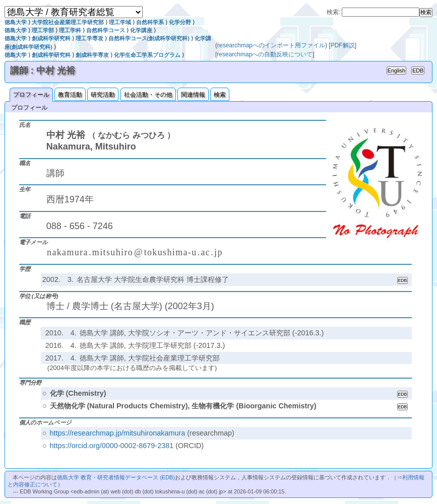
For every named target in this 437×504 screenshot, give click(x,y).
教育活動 (70, 95)
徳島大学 (16, 22)
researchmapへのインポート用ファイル (271, 45)
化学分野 (180, 22)
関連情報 (193, 95)
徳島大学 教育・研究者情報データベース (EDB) (116, 477)
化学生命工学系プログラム (147, 55)
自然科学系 (150, 22)
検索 (220, 95)
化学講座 (141, 30)
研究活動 (103, 95)
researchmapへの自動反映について (265, 54)
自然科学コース (106, 30)
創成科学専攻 (92, 55)
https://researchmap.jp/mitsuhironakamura (118, 433)
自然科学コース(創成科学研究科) (149, 38)
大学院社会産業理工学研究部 (68, 22)
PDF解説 (343, 45)
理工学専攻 (89, 38)
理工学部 (43, 30)
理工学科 (70, 30)
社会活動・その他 (148, 95)
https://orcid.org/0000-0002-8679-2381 (112, 446)
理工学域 (120, 22)
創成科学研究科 (51, 38)
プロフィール (31, 95)
